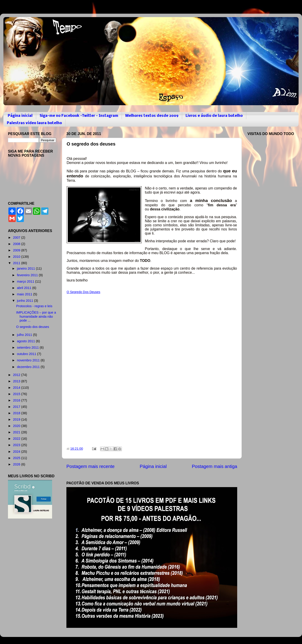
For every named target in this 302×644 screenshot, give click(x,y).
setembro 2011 (28, 348)
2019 (17, 419)
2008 (17, 244)
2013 (17, 381)
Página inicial (20, 116)
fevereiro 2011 (28, 275)
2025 (17, 458)
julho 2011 (25, 335)
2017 (17, 407)
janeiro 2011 (26, 268)
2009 (17, 250)
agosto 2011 (26, 341)
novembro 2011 (29, 360)
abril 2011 (25, 288)
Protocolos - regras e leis (34, 306)
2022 (17, 439)
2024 (17, 452)
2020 (17, 426)
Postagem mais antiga (215, 466)
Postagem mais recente (91, 466)
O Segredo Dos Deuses (83, 292)
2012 (17, 375)
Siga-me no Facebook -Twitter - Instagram (79, 116)
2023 (17, 445)
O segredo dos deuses (33, 327)
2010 (17, 257)
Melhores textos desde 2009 (152, 116)
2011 (17, 263)
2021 (17, 432)
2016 (17, 400)
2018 (17, 413)
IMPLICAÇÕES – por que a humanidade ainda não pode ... (36, 316)
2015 (17, 394)
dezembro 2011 (29, 367)
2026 (17, 464)
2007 (17, 238)
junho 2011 (26, 301)
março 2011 (26, 281)
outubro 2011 (27, 354)
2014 (17, 388)
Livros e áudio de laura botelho (214, 116)
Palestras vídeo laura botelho (34, 123)
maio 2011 (25, 294)
